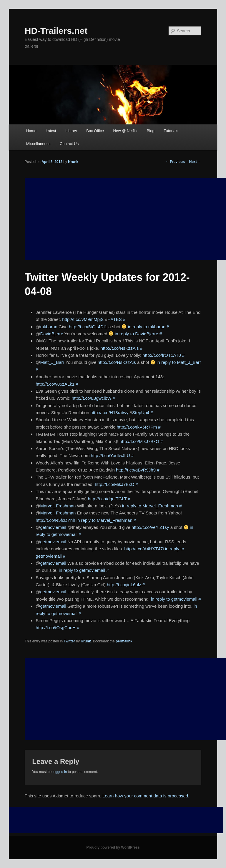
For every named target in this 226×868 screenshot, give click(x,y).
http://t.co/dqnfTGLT (107, 499)
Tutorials (171, 131)
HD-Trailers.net (56, 31)
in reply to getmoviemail (82, 570)
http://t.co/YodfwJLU (110, 455)
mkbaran (49, 327)
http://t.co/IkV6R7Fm (137, 427)
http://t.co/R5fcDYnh (55, 520)
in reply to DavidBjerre (137, 334)
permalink (124, 641)
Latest (51, 131)
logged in (60, 772)
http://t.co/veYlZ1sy (150, 527)
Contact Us (69, 144)
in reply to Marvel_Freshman (150, 506)
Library (71, 131)
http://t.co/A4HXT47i (144, 549)
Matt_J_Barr (52, 362)
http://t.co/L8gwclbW (92, 398)
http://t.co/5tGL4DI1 (88, 327)
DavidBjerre (52, 334)
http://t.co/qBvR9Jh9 (136, 470)
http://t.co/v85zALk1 (55, 384)
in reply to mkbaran (147, 327)
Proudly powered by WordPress (113, 847)
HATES (115, 319)
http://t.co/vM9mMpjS (83, 319)
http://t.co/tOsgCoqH (56, 628)
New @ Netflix (126, 131)
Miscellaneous (38, 144)
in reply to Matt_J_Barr (179, 362)
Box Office (95, 131)
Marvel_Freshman (58, 506)
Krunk (73, 162)
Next (195, 162)
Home (31, 131)
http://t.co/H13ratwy (109, 413)
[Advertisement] (125, 699)
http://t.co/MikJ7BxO (139, 441)
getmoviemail (53, 527)
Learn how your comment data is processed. (146, 796)
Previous (175, 162)
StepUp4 (141, 413)
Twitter (69, 641)
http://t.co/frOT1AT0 (162, 355)
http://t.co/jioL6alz (124, 585)
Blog (151, 131)
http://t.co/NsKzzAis (120, 348)
